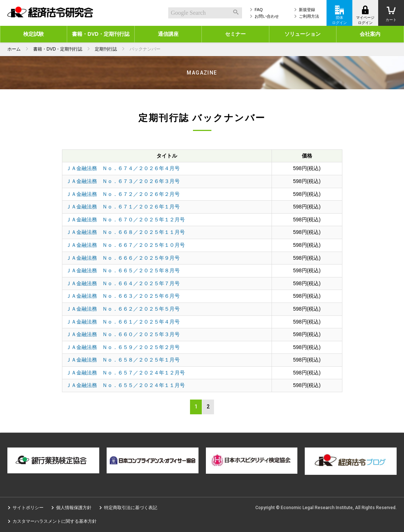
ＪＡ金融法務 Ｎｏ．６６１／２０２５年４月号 (123, 322)
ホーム (14, 49)
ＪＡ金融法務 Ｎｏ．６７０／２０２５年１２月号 (125, 220)
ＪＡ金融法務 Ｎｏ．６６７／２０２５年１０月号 (125, 245)
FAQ (259, 10)
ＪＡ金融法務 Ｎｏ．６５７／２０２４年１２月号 (125, 373)
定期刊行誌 (106, 49)
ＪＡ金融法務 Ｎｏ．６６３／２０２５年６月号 (123, 296)
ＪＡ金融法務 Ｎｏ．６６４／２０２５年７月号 (123, 283)
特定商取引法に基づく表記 (131, 508)
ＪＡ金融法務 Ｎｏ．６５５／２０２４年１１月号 (125, 385)
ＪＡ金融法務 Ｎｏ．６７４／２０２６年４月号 (123, 168)
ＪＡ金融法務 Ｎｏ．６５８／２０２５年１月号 (123, 360)
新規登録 (307, 10)
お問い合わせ (267, 16)
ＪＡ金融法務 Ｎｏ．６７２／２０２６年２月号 (123, 194)
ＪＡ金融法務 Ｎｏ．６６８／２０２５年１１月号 (125, 232)
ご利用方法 (309, 16)
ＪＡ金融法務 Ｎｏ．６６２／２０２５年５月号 (123, 309)
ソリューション (303, 34)
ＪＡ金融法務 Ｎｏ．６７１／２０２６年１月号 (123, 207)
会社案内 (370, 34)
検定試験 (34, 34)
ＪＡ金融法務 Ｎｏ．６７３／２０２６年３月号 (123, 181)
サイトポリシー (28, 508)
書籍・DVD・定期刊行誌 (101, 34)
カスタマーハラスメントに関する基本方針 (55, 521)
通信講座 (168, 34)
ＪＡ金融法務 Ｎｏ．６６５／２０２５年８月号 (123, 270)
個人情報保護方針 (74, 508)
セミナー (235, 34)
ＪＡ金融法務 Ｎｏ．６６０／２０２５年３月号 (123, 334)
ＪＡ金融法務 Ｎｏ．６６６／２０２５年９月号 (123, 258)
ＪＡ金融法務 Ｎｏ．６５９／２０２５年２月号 (123, 347)
